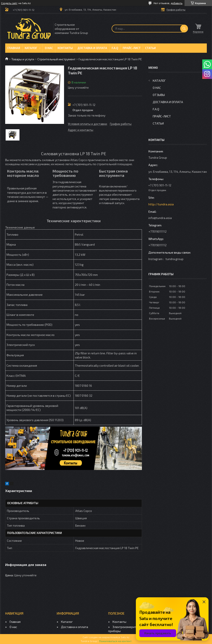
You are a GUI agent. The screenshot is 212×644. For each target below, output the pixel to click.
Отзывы (159, 95)
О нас (49, 48)
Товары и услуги (23, 59)
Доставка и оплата (92, 48)
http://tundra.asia (161, 204)
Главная (14, 48)
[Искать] (184, 29)
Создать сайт (9, 3)
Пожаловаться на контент (115, 641)
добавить (177, 3)
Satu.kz (125, 637)
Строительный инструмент (56, 59)
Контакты (65, 48)
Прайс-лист (132, 48)
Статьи (150, 48)
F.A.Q (115, 48)
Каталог (31, 48)
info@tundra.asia (160, 218)
